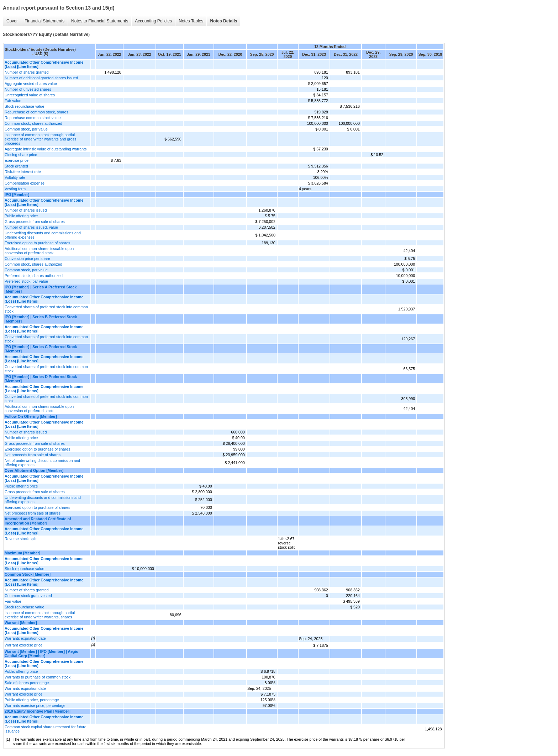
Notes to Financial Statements (100, 21)
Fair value (13, 101)
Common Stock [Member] (28, 574)
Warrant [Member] (21, 623)
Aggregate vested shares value (31, 84)
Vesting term (15, 189)
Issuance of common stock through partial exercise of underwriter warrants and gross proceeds (40, 139)
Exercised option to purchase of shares (37, 243)
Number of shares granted (27, 72)
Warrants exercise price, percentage (35, 706)
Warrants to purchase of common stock (38, 677)
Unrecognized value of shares (30, 95)
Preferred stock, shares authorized (34, 276)
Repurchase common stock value (33, 118)
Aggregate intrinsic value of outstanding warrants (46, 149)
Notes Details (223, 21)
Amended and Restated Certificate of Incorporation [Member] (38, 521)
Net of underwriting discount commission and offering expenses (42, 463)
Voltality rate (15, 177)
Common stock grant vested (28, 596)
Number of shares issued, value (31, 227)
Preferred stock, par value (26, 281)
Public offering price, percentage (32, 700)
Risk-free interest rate (23, 172)
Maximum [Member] (22, 553)
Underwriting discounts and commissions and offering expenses (43, 235)
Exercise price (17, 160)
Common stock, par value (26, 129)
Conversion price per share (27, 259)
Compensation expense (25, 183)
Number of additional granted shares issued (41, 78)
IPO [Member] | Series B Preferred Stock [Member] (41, 319)
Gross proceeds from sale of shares (35, 222)
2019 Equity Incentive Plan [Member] (38, 711)
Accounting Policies (153, 21)
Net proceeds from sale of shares (33, 455)
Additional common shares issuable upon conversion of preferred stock (39, 251)
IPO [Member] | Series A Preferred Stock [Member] (41, 289)
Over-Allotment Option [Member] (34, 470)
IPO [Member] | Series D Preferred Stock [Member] (41, 379)
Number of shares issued (26, 210)
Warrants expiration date (25, 638)
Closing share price (21, 155)
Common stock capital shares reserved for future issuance (46, 729)
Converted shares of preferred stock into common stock (46, 309)
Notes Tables (191, 21)
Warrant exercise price (23, 645)
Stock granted (16, 166)
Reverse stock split (20, 539)
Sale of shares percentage (27, 683)
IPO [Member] (17, 195)
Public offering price (21, 216)
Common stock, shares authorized (33, 123)
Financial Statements (44, 21)
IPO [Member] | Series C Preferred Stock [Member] (41, 349)
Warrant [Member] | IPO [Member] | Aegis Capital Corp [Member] (41, 654)
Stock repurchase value (24, 106)
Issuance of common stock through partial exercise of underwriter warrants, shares (40, 615)
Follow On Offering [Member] (31, 416)
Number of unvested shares (28, 89)
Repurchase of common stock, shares (36, 112)
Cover (12, 21)
